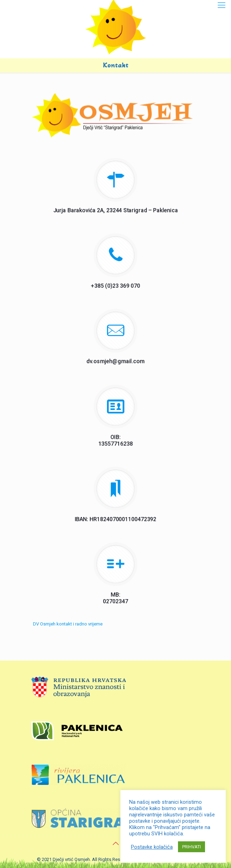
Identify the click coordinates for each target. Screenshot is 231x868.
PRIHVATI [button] (192, 847)
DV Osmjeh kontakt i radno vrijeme (68, 624)
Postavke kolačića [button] (152, 847)
